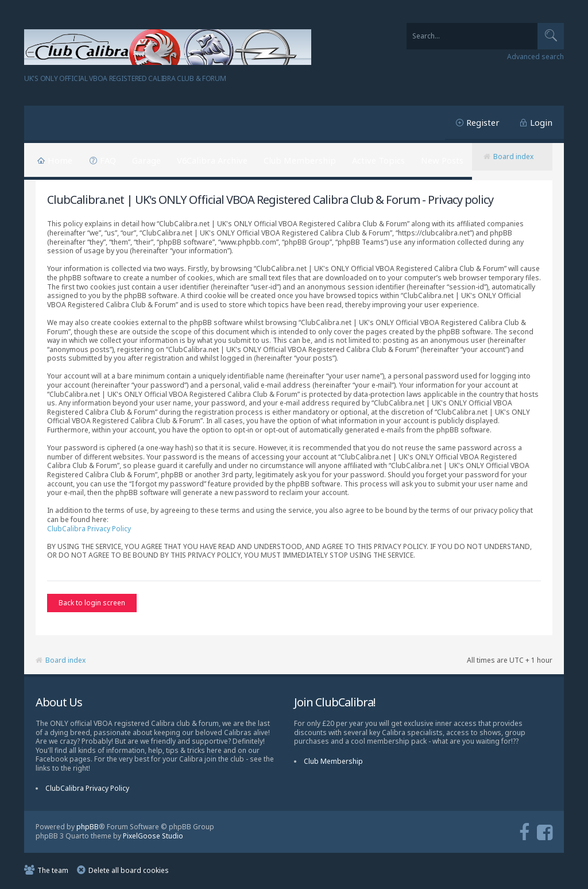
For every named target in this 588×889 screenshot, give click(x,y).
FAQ (108, 160)
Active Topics (378, 160)
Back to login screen (92, 603)
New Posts (442, 160)
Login (541, 122)
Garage (146, 160)
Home (60, 160)
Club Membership (300, 160)
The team (53, 872)
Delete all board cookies (129, 872)
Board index (513, 156)
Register (483, 122)
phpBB (88, 828)
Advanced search (535, 57)
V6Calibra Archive (212, 160)
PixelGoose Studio (153, 838)
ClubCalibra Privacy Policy (89, 529)
